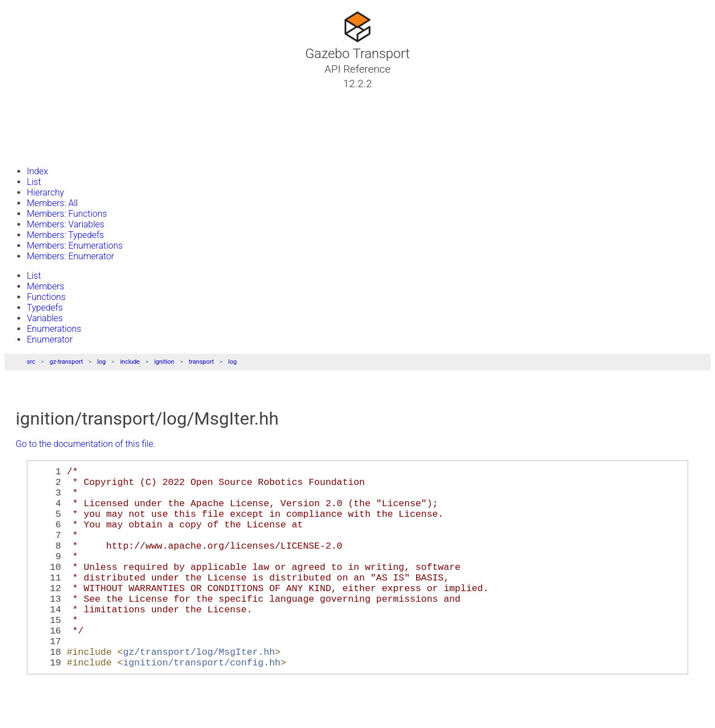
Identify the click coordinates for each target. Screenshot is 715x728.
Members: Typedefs (65, 235)
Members (46, 286)
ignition (164, 362)
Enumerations (54, 329)
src (31, 362)
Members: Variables (66, 224)
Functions (46, 297)
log (101, 362)
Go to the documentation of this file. (85, 444)
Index (37, 171)
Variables (45, 318)
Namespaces (46, 123)
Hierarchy (46, 192)
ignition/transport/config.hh (202, 704)
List (34, 182)
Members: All (52, 203)
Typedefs (45, 308)
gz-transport (66, 362)
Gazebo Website (53, 150)
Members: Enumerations (75, 246)
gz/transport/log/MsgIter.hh (199, 691)
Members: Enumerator (70, 256)
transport (201, 362)
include (130, 362)
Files (30, 137)
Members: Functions (67, 214)
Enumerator (50, 339)
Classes (36, 110)
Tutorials (38, 97)
